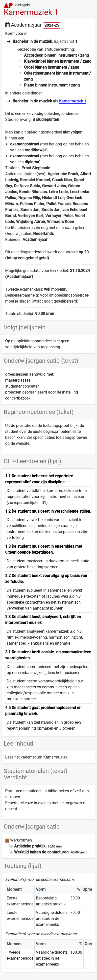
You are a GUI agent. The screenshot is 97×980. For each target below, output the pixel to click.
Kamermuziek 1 (73, 101)
